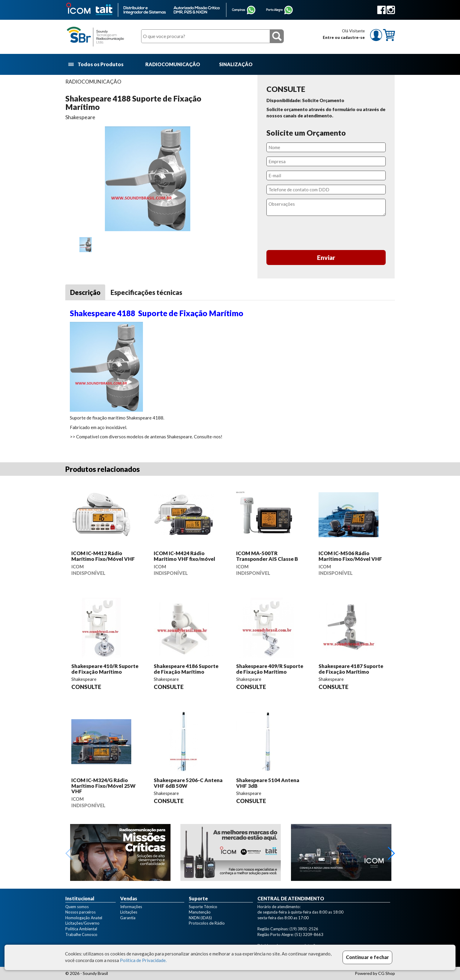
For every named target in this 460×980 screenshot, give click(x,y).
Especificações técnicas (146, 292)
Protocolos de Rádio (207, 923)
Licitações (129, 912)
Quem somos (77, 907)
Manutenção (200, 912)
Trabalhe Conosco (81, 934)
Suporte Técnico (203, 907)
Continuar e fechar (367, 957)
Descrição (85, 292)
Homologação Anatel (84, 918)
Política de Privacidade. (143, 960)
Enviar (326, 257)
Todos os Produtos (96, 65)
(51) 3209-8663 (309, 934)
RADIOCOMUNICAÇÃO (173, 64)
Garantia (128, 918)
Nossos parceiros (80, 912)
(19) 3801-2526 (304, 929)
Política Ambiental (81, 929)
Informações (131, 907)
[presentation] (326, 234)
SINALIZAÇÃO (236, 64)
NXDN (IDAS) (200, 918)
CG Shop (387, 973)
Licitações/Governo (82, 923)
